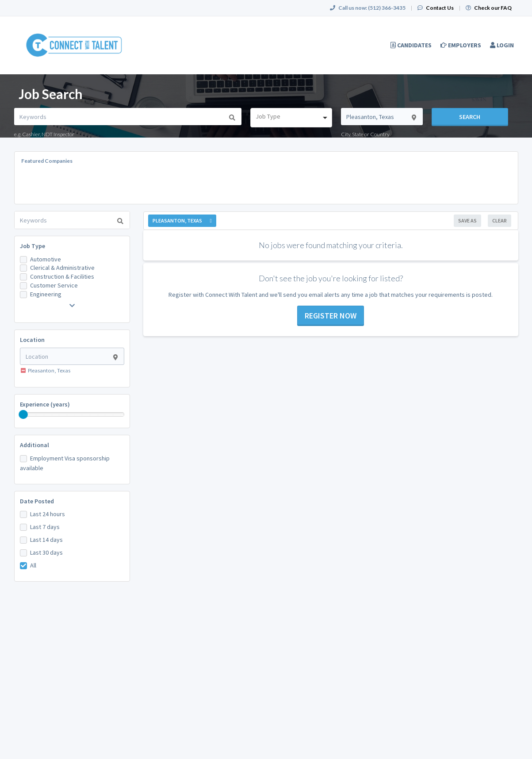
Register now (331, 316)
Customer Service (54, 285)
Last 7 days (45, 527)
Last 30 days (46, 552)
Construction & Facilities (62, 276)
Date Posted (37, 501)
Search (470, 117)
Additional (34, 445)
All (33, 565)
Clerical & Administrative (62, 268)
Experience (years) (45, 404)
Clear (499, 220)
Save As (467, 220)
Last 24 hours (48, 514)
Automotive (46, 259)
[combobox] (291, 118)
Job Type (33, 246)
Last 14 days (46, 540)
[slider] (23, 414)
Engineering (46, 294)
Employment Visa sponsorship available (65, 463)
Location (32, 340)
